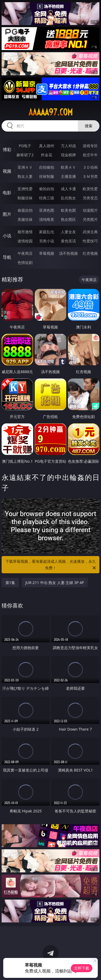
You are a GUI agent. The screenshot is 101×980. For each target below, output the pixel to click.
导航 (7, 257)
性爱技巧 (90, 241)
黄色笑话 (68, 241)
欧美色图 (68, 210)
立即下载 (82, 968)
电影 (7, 193)
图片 (7, 214)
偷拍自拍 (47, 189)
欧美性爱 (90, 189)
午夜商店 (25, 253)
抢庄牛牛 (90, 155)
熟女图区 (68, 219)
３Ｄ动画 (90, 167)
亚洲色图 (47, 210)
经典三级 (47, 198)
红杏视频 (90, 253)
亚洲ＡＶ (25, 167)
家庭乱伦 (47, 232)
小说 (7, 236)
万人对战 (68, 146)
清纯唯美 (47, 219)
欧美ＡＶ (68, 167)
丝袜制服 (47, 176)
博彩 (7, 150)
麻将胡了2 (25, 155)
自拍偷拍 (47, 167)
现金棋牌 (68, 155)
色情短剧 (25, 262)
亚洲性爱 (25, 189)
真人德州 (47, 146)
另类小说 (47, 241)
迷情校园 (25, 241)
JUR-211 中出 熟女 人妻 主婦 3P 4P (55, 583)
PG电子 (25, 146)
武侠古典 (90, 232)
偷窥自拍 (25, 210)
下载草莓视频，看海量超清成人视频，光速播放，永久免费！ (51, 565)
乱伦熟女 (68, 198)
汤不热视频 (68, 253)
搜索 (89, 126)
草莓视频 (47, 253)
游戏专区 (90, 146)
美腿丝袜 (25, 219)
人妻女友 (68, 232)
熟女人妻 (25, 176)
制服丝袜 (25, 198)
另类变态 (90, 198)
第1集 (10, 583)
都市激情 (25, 232)
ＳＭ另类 (90, 176)
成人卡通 (68, 189)
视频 (7, 171)
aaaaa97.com (51, 112)
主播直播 (68, 176)
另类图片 (90, 219)
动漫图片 (90, 210)
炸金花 (47, 155)
